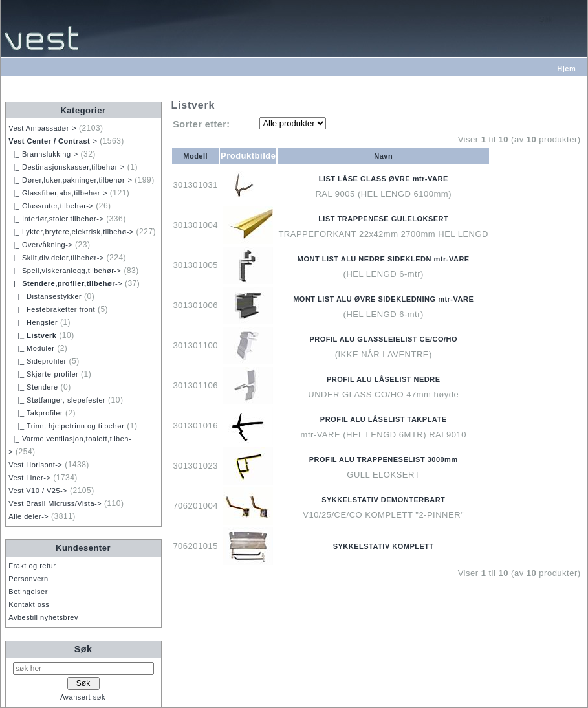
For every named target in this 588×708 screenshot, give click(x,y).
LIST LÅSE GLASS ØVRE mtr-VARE (384, 179)
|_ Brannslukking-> (43, 154)
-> (53, 141)
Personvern (28, 579)
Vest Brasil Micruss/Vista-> (55, 503)
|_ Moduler (31, 348)
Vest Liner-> (29, 478)
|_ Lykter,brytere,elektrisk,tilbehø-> (71, 232)
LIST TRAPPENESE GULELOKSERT (383, 219)
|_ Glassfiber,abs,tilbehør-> (58, 193)
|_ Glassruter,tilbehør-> (51, 206)
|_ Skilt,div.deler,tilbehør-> (56, 258)
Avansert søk (83, 697)
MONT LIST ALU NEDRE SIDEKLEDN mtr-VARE (384, 259)
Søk (83, 649)
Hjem (566, 69)
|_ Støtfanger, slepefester (57, 400)
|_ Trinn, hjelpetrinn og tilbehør (66, 426)
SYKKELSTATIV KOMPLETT (384, 546)
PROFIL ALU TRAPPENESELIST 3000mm (384, 459)
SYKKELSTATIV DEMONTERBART (383, 500)
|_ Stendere (33, 387)
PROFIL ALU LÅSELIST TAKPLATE (384, 419)
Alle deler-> (28, 516)
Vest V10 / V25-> (38, 491)
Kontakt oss (29, 604)
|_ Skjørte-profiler (43, 374)
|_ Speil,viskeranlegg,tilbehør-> (65, 271)
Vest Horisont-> (35, 465)
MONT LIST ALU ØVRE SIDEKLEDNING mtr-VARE (383, 299)
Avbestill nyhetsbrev (43, 617)
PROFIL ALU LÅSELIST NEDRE (384, 379)
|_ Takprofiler (36, 413)
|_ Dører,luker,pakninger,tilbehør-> (70, 180)
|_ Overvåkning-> (40, 245)
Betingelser (28, 592)
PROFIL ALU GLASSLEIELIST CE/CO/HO (383, 339)
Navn (383, 156)
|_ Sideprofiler (37, 361)
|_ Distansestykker (45, 296)
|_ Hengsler (33, 322)
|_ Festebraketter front (52, 309)
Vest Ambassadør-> (42, 128)
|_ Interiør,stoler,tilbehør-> (56, 219)
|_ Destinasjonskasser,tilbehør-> (67, 167)
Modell (195, 156)
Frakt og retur (32, 566)
